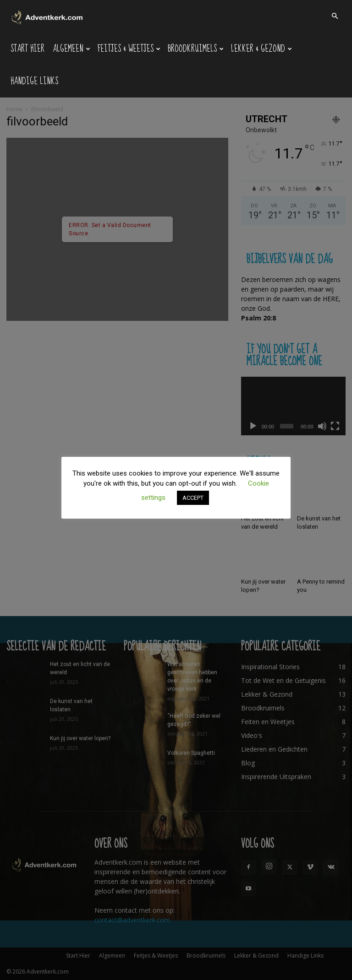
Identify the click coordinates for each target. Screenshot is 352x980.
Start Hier (27, 49)
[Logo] (48, 16)
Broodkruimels (196, 49)
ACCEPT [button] (193, 498)
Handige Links (34, 81)
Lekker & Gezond (261, 49)
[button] (335, 16)
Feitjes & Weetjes (129, 49)
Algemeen (71, 49)
